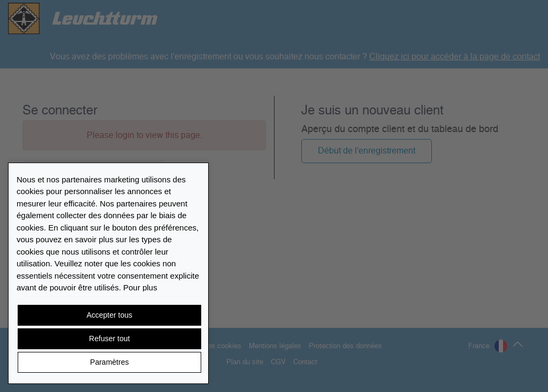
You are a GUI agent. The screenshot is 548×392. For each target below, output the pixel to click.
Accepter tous (110, 315)
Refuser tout (109, 339)
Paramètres (109, 362)
